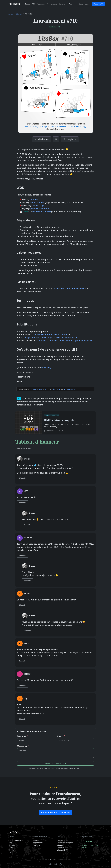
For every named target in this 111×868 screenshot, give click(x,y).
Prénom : (22, 736)
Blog (10, 843)
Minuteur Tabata (63, 848)
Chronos (62, 4)
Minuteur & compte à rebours (65, 844)
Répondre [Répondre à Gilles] (23, 605)
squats (65, 334)
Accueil (11, 14)
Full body (53, 27)
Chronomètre (62, 840)
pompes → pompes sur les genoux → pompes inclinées (65, 341)
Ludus (28, 4)
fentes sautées (37, 202)
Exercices (36, 845)
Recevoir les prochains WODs (55, 812)
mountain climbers (42, 212)
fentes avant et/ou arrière (46, 334)
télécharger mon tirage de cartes (70, 289)
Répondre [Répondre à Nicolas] (23, 555)
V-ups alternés (32, 337)
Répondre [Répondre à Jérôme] (23, 685)
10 (60, 27)
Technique (41, 4)
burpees (35, 199)
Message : (23, 746)
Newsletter (88, 841)
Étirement (56, 389)
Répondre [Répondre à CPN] (23, 503)
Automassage (69, 389)
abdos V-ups (38, 206)
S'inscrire (97, 4)
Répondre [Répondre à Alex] (23, 661)
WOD (34, 4)
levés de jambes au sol (66, 337)
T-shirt (11, 848)
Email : (61, 736)
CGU (10, 852)
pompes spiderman (40, 209)
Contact (12, 850)
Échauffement (37, 389)
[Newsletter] (56, 139)
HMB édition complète (59, 420)
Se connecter (84, 4)
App (71, 4)
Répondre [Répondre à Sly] (23, 719)
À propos (12, 845)
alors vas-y (46, 367)
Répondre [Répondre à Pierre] (23, 478)
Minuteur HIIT (62, 850)
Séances (19, 14)
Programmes (52, 4)
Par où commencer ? (16, 840)
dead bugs (47, 337)
